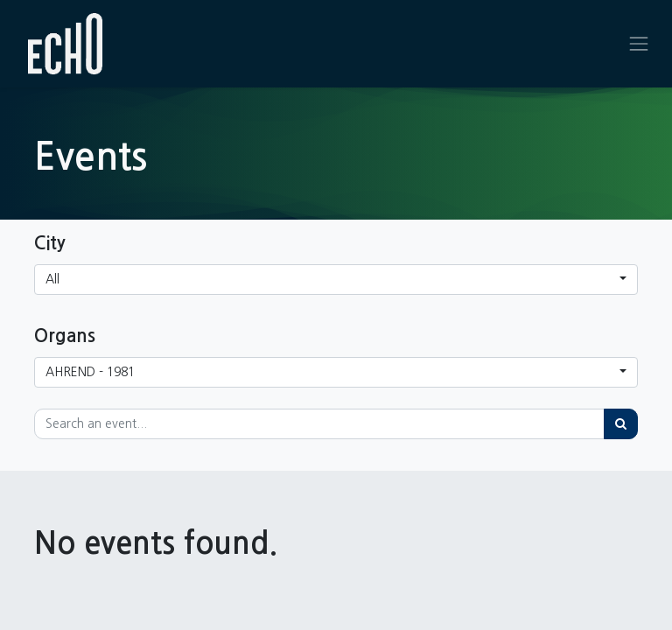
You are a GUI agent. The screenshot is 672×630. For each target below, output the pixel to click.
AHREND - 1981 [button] (90, 372)
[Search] (621, 424)
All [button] (52, 279)
